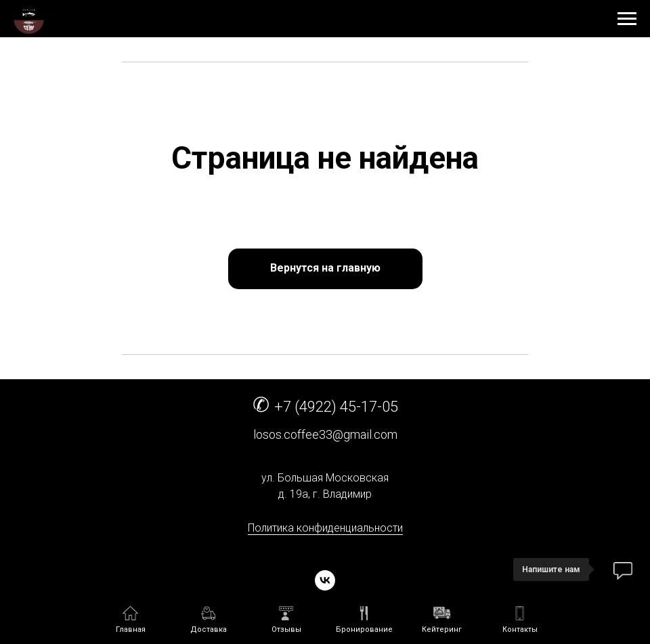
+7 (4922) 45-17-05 (336, 407)
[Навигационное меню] (627, 19)
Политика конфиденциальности (325, 528)
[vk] (325, 580)
